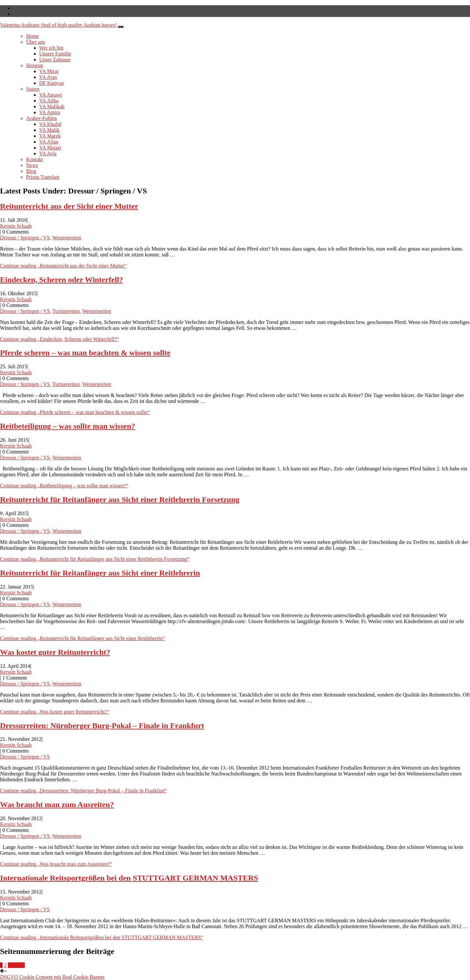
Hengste (35, 65)
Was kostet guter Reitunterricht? (55, 652)
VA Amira (50, 112)
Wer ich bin (51, 48)
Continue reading (63, 266)
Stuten (33, 89)
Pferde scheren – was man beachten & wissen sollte (85, 353)
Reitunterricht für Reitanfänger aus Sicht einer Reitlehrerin (100, 573)
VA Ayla (48, 153)
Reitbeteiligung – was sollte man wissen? (68, 426)
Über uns (36, 42)
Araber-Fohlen (41, 118)
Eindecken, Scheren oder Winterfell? (62, 280)
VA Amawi (51, 95)
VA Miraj (49, 71)
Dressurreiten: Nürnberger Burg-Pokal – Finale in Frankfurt (102, 726)
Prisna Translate (43, 177)
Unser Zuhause (55, 60)
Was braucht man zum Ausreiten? (57, 804)
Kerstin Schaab (16, 226)
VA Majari (50, 148)
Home (32, 36)
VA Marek (50, 136)
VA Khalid (50, 124)
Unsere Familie (55, 54)
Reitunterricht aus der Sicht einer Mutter (69, 206)
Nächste (16, 965)
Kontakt (35, 159)
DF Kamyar (52, 83)
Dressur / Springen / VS (25, 238)
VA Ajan (48, 77)
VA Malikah (52, 107)
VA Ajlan (49, 142)
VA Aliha (49, 101)
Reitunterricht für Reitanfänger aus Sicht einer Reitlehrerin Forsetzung (120, 499)
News (32, 165)
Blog (31, 171)
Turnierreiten (66, 311)
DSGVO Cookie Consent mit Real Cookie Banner (52, 977)
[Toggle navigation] (121, 27)
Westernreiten (67, 238)
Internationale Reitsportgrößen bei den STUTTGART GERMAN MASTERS (129, 878)
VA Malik (49, 130)
